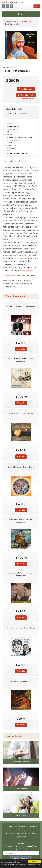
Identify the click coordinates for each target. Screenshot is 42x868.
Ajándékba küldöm (26, 95)
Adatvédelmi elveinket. (11, 866)
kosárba (21, 349)
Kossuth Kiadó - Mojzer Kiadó (20, 137)
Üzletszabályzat (21, 830)
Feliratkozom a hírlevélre (21, 858)
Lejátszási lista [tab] (22, 161)
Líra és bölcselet (25, 21)
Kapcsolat (32, 833)
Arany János (9, 67)
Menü (21, 14)
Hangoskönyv (11, 21)
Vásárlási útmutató (28, 826)
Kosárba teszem (26, 89)
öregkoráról (28, 271)
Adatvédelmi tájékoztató (16, 833)
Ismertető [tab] (9, 161)
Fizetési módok (12, 826)
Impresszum (21, 837)
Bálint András (13, 127)
